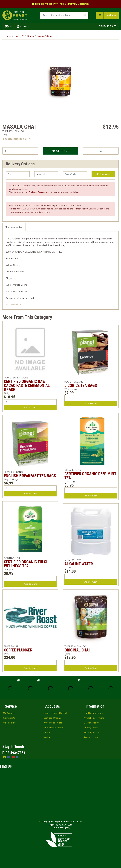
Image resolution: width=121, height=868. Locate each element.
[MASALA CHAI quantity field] (20, 151)
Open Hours (9, 723)
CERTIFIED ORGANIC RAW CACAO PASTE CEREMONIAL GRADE (27, 386)
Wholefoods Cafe (53, 723)
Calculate (103, 174)
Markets (48, 737)
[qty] (18, 174)
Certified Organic (52, 718)
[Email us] (5, 757)
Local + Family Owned (55, 713)
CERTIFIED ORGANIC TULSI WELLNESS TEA (26, 564)
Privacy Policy (91, 728)
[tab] (14, 227)
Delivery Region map (40, 192)
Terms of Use (91, 737)
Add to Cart (60, 151)
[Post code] (75, 174)
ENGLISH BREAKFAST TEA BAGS (30, 476)
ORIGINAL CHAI (77, 650)
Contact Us (9, 718)
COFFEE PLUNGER (18, 650)
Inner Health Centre (53, 728)
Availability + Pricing (94, 718)
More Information (14, 227)
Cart (9, 26)
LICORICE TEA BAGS (81, 386)
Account (23, 26)
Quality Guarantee (93, 713)
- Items (111, 15)
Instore (47, 732)
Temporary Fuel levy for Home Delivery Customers (61, 4)
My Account (9, 713)
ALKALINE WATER (79, 564)
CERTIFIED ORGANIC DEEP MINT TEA (90, 476)
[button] (101, 151)
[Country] (46, 174)
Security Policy (91, 732)
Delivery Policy (91, 723)
